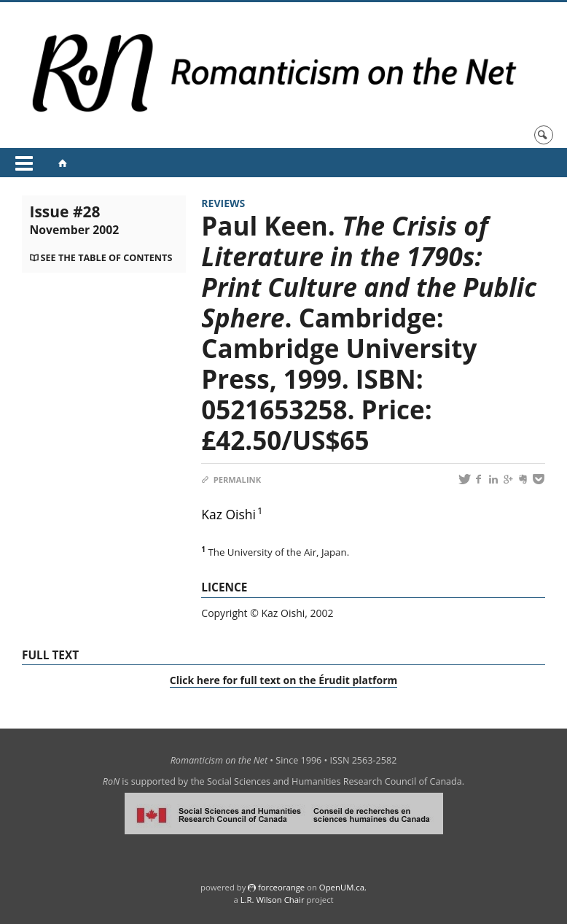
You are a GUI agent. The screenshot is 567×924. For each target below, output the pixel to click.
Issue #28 (74, 220)
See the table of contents (107, 258)
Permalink (231, 480)
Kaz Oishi (228, 514)
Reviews (223, 203)
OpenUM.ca (342, 887)
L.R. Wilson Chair (273, 900)
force (281, 887)
